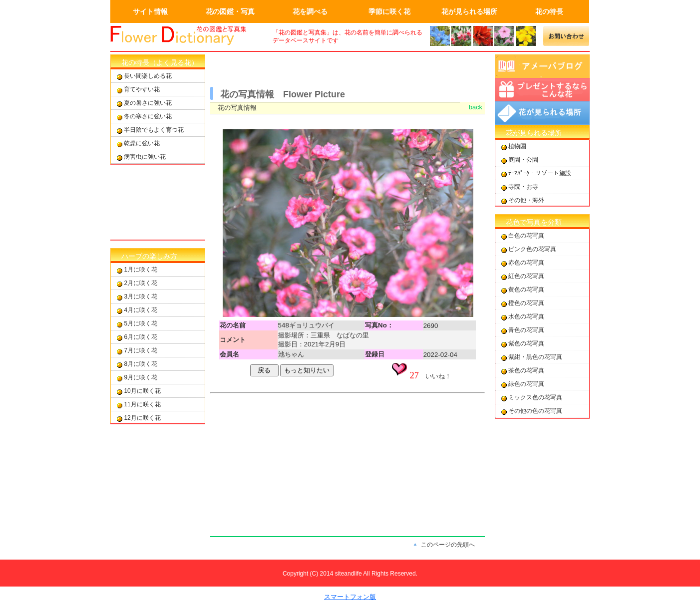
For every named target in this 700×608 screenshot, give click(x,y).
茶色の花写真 (526, 370)
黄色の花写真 (526, 290)
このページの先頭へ (448, 545)
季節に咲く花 (389, 11)
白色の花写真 (526, 236)
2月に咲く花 (141, 283)
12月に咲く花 (142, 418)
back (476, 107)
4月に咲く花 (141, 310)
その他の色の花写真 (535, 411)
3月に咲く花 (141, 297)
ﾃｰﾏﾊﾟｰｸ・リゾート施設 (540, 173)
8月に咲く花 (141, 364)
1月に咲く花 (141, 270)
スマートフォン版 (350, 597)
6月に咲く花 (141, 337)
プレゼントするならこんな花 (542, 90)
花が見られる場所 (469, 11)
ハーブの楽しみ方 (149, 256)
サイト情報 (150, 11)
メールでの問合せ (566, 36)
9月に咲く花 (141, 377)
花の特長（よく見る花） (160, 62)
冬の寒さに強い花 (148, 116)
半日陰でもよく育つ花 (154, 130)
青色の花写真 (526, 330)
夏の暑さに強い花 (148, 103)
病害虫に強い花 (145, 157)
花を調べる (310, 11)
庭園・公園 (523, 160)
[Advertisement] (158, 202)
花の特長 (549, 11)
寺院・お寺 (523, 187)
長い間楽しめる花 (148, 76)
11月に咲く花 (142, 404)
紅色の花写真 (526, 276)
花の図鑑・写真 (230, 11)
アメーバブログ (542, 66)
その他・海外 (526, 200)
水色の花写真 (526, 316)
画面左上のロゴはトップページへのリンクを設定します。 (185, 36)
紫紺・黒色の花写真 (535, 357)
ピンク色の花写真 (532, 249)
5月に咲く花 (141, 323)
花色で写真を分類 (534, 222)
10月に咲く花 (142, 391)
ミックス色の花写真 (535, 397)
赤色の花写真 (526, 263)
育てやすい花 (142, 89)
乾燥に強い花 (142, 143)
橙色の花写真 (526, 303)
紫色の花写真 (526, 343)
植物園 (517, 146)
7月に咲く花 (141, 350)
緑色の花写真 (526, 384)
